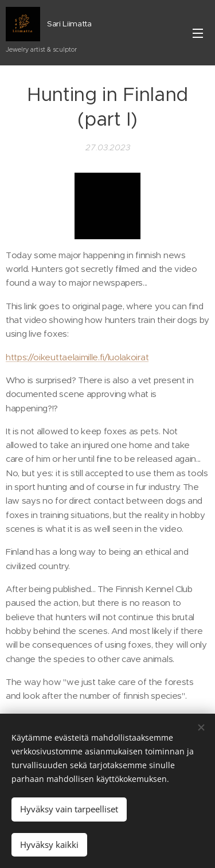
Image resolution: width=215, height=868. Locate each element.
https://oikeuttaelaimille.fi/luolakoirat (77, 357)
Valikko (198, 33)
